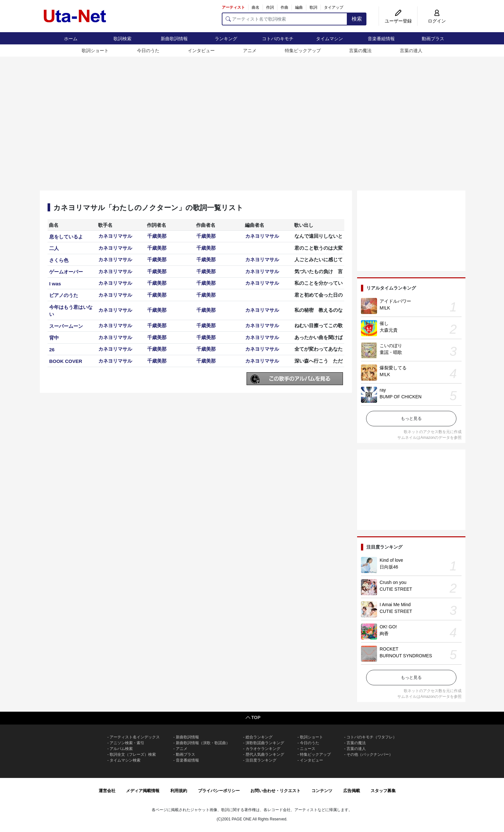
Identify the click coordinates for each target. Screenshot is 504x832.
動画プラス (433, 39)
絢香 (384, 633)
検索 (357, 19)
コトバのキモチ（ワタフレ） (372, 737)
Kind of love (391, 560)
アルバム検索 (121, 749)
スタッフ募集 (383, 791)
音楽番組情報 (381, 39)
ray (383, 390)
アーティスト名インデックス (135, 737)
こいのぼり (391, 346)
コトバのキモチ (278, 39)
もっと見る (411, 418)
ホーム (71, 39)
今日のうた (148, 51)
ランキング (226, 39)
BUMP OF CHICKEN (401, 397)
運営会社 (107, 791)
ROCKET (389, 649)
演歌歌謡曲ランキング (265, 743)
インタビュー (201, 51)
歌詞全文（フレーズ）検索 (133, 754)
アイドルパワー (395, 301)
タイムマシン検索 (125, 760)
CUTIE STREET (396, 589)
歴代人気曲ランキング (265, 754)
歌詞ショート (95, 51)
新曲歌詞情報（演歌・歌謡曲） (203, 743)
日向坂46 (389, 567)
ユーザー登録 (398, 21)
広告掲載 (352, 791)
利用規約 (179, 791)
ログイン (437, 21)
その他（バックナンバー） (370, 754)
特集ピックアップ (303, 51)
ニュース (308, 749)
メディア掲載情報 (143, 791)
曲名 (256, 7)
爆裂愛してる (393, 368)
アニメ (250, 51)
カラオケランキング (263, 749)
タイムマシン (329, 39)
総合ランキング (259, 737)
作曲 (284, 7)
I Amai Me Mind (395, 605)
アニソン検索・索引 (127, 743)
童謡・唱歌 (391, 352)
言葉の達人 (411, 51)
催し (384, 323)
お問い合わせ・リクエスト (275, 791)
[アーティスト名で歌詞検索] (285, 19)
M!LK (385, 308)
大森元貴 (389, 330)
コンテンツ (322, 791)
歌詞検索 (122, 39)
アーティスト (233, 7)
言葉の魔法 (360, 51)
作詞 (270, 7)
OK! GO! (388, 627)
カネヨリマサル (115, 236)
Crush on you (393, 582)
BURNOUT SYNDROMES (406, 656)
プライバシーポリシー (219, 791)
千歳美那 (157, 236)
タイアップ (334, 7)
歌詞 (313, 7)
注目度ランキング (261, 760)
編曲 (299, 7)
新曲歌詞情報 (174, 39)
